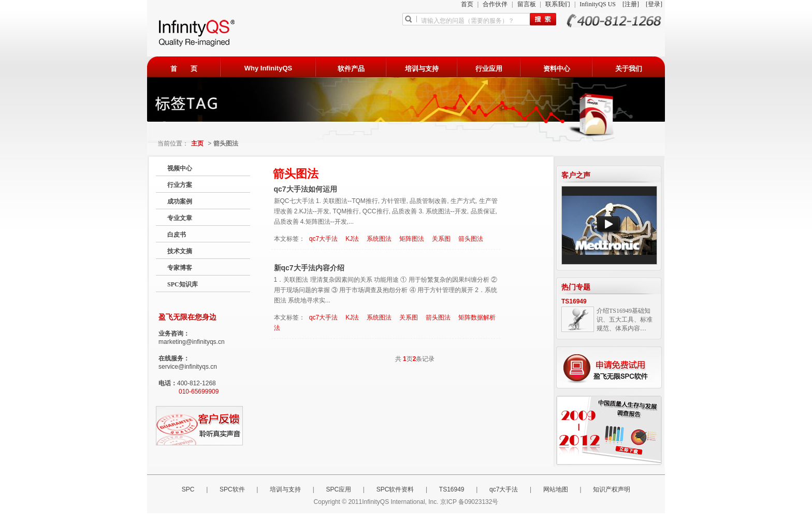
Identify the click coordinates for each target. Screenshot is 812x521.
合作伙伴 (496, 4)
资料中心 (557, 69)
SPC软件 (232, 489)
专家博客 (180, 268)
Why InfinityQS (268, 68)
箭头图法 (471, 239)
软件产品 (351, 69)
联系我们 (559, 4)
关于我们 (629, 69)
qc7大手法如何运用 (306, 189)
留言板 (527, 4)
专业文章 (180, 218)
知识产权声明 (612, 489)
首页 (468, 4)
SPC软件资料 (395, 489)
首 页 (184, 69)
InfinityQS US (598, 4)
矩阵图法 (412, 239)
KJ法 (352, 239)
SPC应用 (339, 489)
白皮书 (177, 235)
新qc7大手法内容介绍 (309, 268)
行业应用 (489, 69)
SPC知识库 (183, 284)
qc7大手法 (323, 239)
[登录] (654, 4)
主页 (197, 143)
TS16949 (574, 301)
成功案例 (180, 201)
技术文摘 (180, 251)
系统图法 (379, 239)
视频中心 (180, 168)
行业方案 (180, 185)
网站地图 (556, 489)
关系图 (441, 239)
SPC (188, 489)
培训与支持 (422, 69)
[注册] (632, 4)
